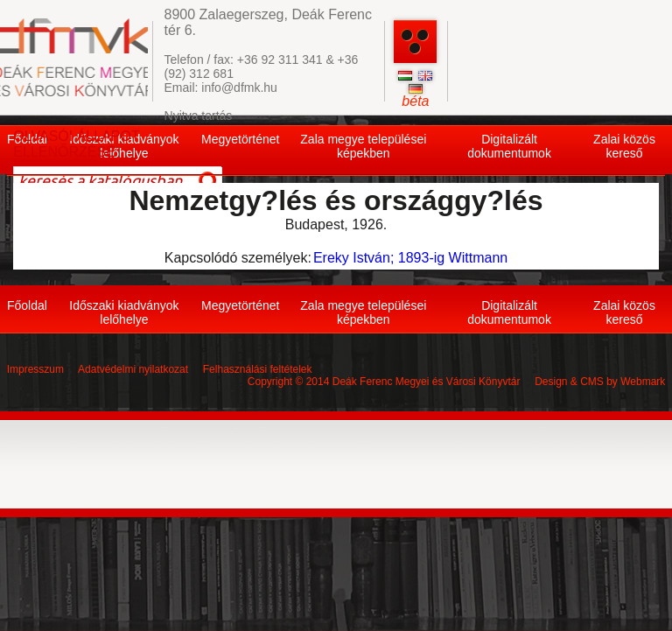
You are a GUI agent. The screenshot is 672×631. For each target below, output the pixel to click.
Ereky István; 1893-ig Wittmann (410, 258)
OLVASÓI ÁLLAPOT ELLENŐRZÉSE (76, 144)
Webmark (643, 382)
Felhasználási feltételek (258, 369)
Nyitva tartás (199, 116)
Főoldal (27, 305)
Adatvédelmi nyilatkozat (133, 369)
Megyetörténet (241, 139)
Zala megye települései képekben (363, 146)
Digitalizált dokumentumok (509, 146)
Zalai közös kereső (624, 146)
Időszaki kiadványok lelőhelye (124, 312)
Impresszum (35, 369)
